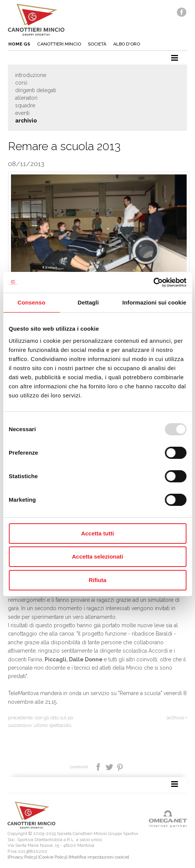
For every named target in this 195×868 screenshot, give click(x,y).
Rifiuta (97, 580)
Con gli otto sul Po (54, 718)
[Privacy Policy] (22, 857)
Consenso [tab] (31, 302)
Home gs (19, 44)
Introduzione (31, 75)
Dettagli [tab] (88, 302)
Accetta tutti (97, 533)
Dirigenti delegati (36, 90)
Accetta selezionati (97, 556)
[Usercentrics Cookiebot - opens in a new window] (153, 283)
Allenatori (26, 98)
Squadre (25, 105)
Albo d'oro (127, 44)
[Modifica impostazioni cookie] (99, 857)
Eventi (22, 113)
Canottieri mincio (59, 44)
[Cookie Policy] (53, 857)
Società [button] (97, 44)
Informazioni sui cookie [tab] (154, 302)
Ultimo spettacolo (52, 725)
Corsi (21, 83)
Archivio (26, 121)
